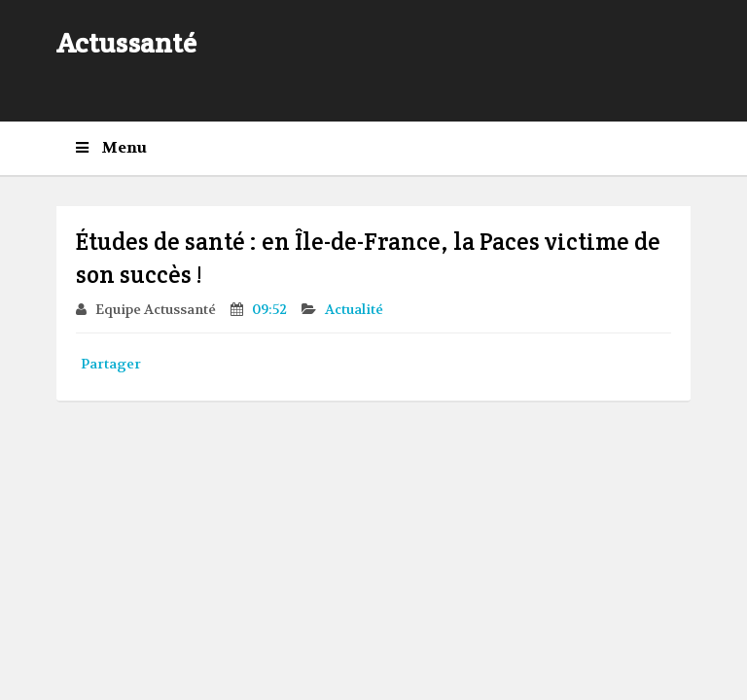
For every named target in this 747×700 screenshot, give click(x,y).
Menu (111, 148)
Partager (111, 364)
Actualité (356, 309)
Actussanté (126, 43)
